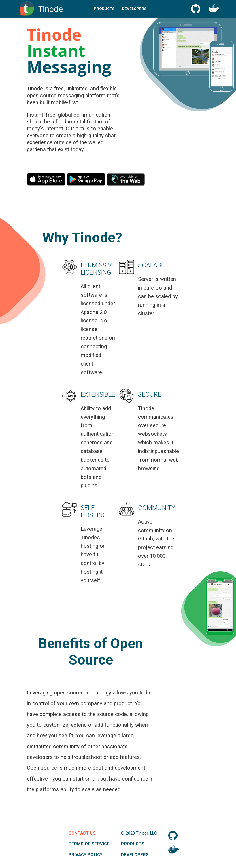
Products (104, 9)
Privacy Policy (86, 855)
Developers (134, 9)
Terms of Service (89, 844)
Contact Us (82, 833)
